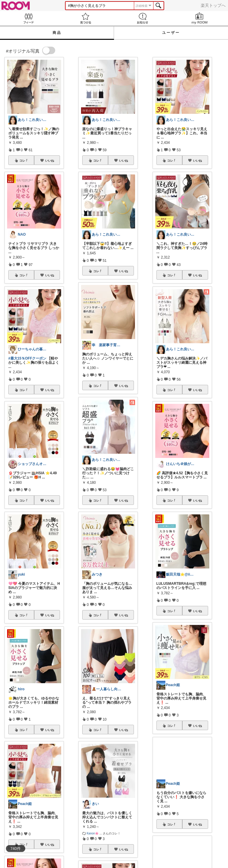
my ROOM (199, 18)
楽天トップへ (213, 5)
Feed (28, 18)
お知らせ (142, 18)
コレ (24, 160)
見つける (85, 18)
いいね (50, 160)
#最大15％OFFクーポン (27, 358)
